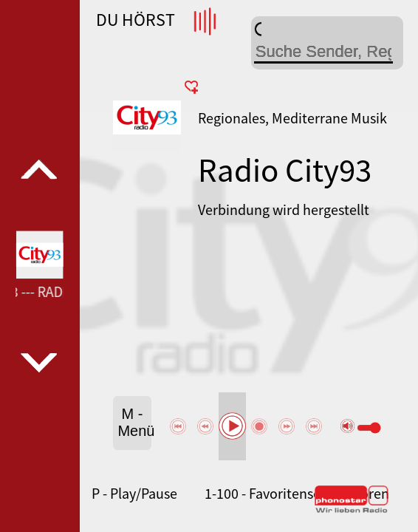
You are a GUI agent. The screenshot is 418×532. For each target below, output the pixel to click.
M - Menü (134, 422)
